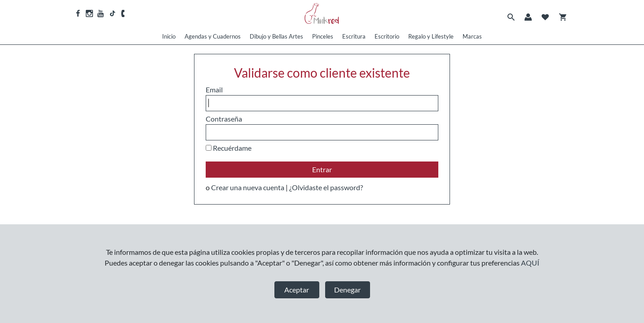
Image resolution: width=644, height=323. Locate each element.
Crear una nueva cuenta (248, 187)
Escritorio (387, 36)
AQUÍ (530, 263)
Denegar (347, 290)
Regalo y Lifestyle (431, 36)
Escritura (354, 36)
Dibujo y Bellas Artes (276, 36)
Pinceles (323, 36)
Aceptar (297, 290)
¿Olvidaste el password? (326, 187)
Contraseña (224, 119)
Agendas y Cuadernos (213, 36)
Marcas (472, 36)
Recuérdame (232, 148)
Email (214, 89)
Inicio (169, 36)
